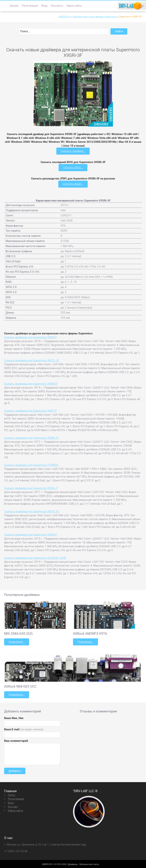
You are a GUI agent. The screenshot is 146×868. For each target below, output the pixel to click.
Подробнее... (16, 641)
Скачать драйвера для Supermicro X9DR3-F (31, 383)
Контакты (57, 6)
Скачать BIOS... (73, 167)
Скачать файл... (73, 184)
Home (11, 794)
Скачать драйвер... (73, 151)
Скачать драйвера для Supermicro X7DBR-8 (31, 464)
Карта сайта (74, 6)
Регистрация (30, 6)
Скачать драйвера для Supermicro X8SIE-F (31, 337)
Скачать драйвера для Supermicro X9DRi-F (31, 534)
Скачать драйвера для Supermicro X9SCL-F (31, 488)
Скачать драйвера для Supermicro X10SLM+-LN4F (35, 557)
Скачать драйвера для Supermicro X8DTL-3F (32, 360)
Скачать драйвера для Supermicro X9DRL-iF (31, 437)
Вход (44, 6)
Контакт (13, 806)
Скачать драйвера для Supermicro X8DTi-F (31, 410)
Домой (14, 6)
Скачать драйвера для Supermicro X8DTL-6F (32, 511)
